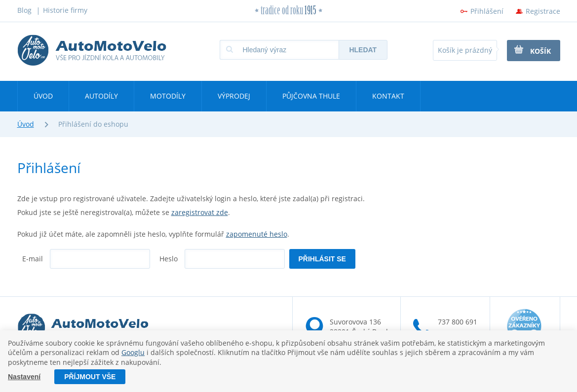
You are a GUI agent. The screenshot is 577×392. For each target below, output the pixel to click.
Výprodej (234, 96)
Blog (24, 10)
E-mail (33, 259)
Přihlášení (487, 11)
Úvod (43, 96)
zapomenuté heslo (257, 234)
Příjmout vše (90, 377)
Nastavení (24, 377)
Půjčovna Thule (311, 96)
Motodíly (168, 96)
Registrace (543, 11)
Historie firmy (65, 10)
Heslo (169, 259)
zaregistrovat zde (200, 212)
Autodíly (101, 96)
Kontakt (388, 96)
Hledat (363, 50)
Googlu (133, 353)
